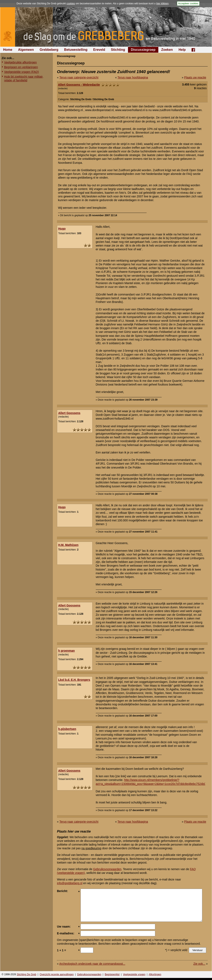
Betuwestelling (76, 50)
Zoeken (167, 50)
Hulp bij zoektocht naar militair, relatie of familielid (24, 78)
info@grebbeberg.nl (70, 883)
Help (182, 50)
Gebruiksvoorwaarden (107, 869)
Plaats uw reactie (195, 77)
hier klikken (162, 4)
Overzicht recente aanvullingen (57, 974)
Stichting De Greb (27, 974)
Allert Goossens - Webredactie (79, 85)
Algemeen (26, 50)
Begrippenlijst (112, 974)
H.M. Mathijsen (68, 545)
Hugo (62, 229)
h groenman (66, 651)
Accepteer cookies (188, 4)
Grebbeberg (49, 50)
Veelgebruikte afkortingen (20, 62)
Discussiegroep (143, 50)
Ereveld (99, 50)
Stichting (118, 50)
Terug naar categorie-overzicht (79, 77)
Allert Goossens (69, 413)
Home (8, 50)
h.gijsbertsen (67, 729)
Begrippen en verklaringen (21, 67)
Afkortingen (155, 974)
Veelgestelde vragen (134, 974)
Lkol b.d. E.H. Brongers (74, 680)
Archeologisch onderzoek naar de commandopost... (92, 964)
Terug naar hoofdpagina (133, 77)
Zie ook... (199, 964)
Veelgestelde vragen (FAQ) (21, 72)
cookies (71, 4)
